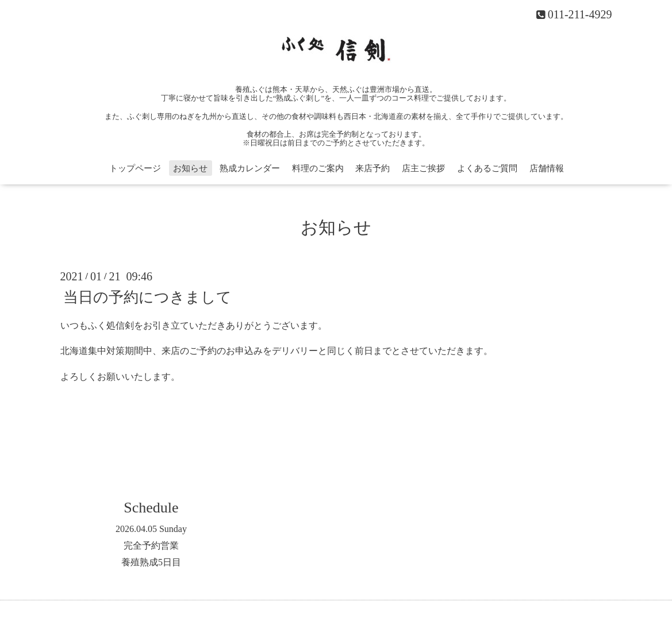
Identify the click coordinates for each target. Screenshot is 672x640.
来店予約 (373, 168)
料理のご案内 (318, 168)
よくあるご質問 (487, 168)
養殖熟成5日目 (151, 562)
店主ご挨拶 (423, 168)
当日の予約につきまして (147, 297)
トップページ (135, 168)
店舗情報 (547, 168)
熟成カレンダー (250, 168)
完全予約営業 (151, 545)
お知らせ (190, 168)
